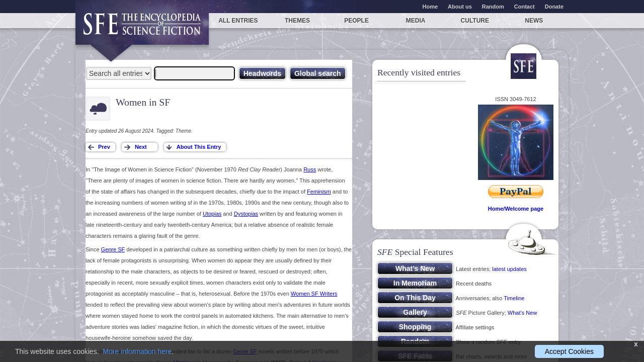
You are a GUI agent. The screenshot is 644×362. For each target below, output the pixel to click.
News (534, 21)
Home (430, 7)
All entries (238, 21)
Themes (297, 21)
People (356, 21)
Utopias (212, 214)
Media (416, 21)
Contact (525, 7)
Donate (554, 7)
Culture (475, 21)
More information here (137, 351)
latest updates (509, 269)
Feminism (319, 192)
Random (493, 7)
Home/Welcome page (516, 209)
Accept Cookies (569, 351)
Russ (310, 169)
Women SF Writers (314, 294)
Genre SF (113, 249)
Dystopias (246, 214)
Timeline (514, 298)
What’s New (522, 313)
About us (460, 7)
